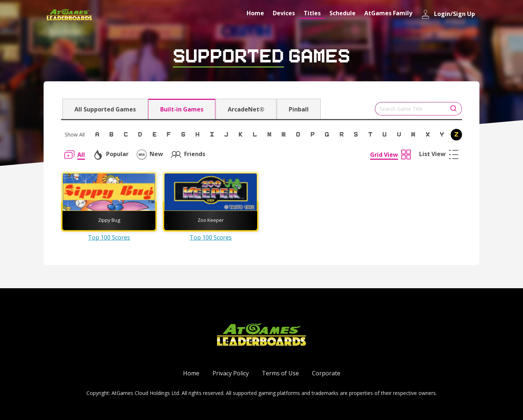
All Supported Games (105, 109)
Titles (312, 13)
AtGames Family (388, 13)
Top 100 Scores (109, 237)
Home (255, 13)
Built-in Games (182, 109)
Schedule (342, 13)
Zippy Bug (109, 220)
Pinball (299, 109)
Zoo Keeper (211, 220)
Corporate (326, 373)
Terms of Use (280, 373)
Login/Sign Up (448, 14)
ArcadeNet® (246, 109)
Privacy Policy (231, 373)
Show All (75, 134)
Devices (284, 13)
